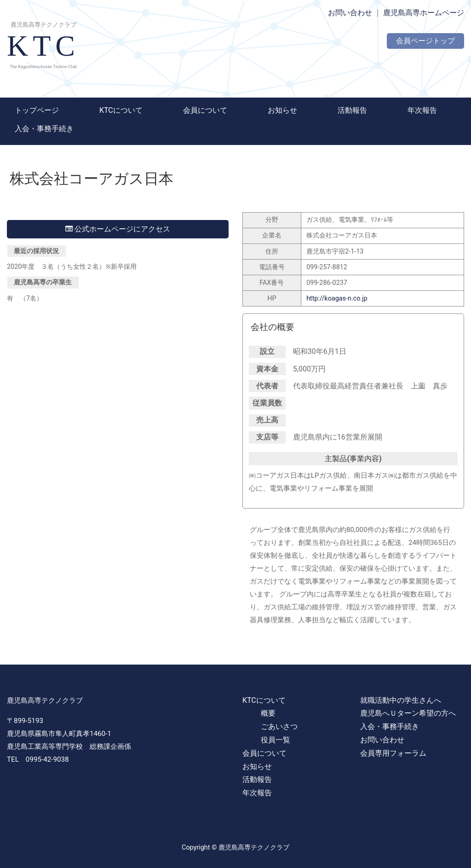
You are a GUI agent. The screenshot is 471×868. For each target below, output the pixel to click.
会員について (205, 110)
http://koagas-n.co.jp (337, 298)
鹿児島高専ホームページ (424, 13)
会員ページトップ (425, 41)
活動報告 (352, 110)
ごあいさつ (279, 726)
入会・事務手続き (44, 129)
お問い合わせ (350, 13)
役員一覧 (276, 740)
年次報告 (422, 110)
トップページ (37, 110)
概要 (268, 713)
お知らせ (282, 110)
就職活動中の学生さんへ (401, 700)
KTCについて (121, 110)
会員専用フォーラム (393, 753)
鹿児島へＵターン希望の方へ (408, 713)
